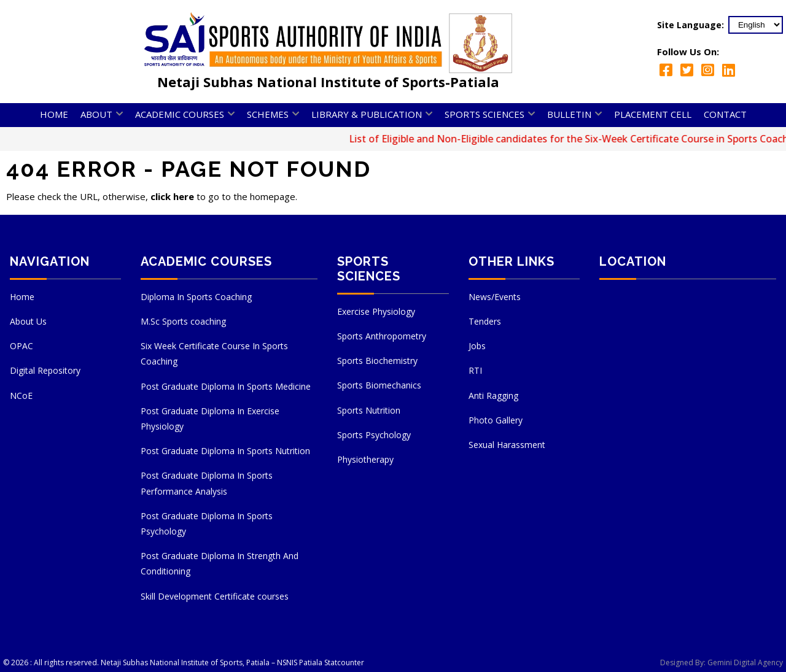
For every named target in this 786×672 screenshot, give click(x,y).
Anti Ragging (493, 396)
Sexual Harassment (507, 445)
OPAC (21, 346)
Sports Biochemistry (377, 361)
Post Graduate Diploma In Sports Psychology (207, 523)
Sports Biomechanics (379, 385)
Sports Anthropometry (382, 336)
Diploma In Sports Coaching (196, 297)
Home (54, 114)
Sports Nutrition (369, 410)
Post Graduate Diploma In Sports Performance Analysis (207, 483)
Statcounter (344, 662)
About (96, 114)
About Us (28, 321)
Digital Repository (45, 370)
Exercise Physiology (376, 311)
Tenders (485, 321)
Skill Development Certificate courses (215, 596)
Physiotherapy (365, 459)
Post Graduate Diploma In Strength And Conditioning (220, 563)
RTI (475, 370)
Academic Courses (180, 114)
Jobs (477, 346)
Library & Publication (367, 114)
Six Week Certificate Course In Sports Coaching (214, 353)
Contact (725, 114)
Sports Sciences (484, 114)
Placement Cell (653, 114)
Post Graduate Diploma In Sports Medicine (226, 386)
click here (172, 196)
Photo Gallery (496, 420)
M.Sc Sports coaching (183, 321)
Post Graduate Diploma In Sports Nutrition (225, 451)
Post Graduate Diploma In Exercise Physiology (210, 419)
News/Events (495, 297)
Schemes (268, 114)
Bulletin (569, 114)
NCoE (21, 396)
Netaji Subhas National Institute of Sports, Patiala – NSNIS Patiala (212, 662)
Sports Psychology (374, 435)
